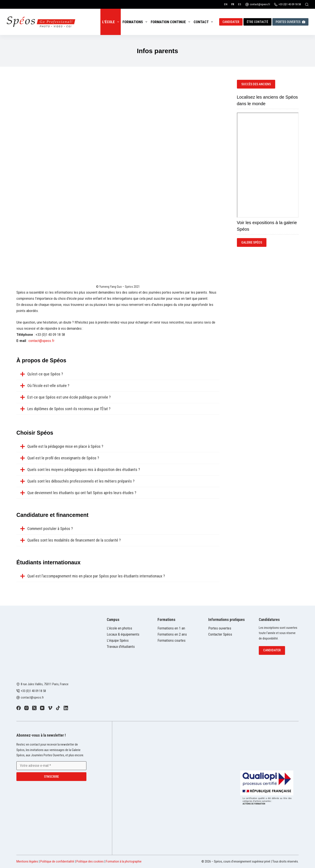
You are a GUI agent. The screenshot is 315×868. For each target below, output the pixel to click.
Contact (204, 22)
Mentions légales (27, 861)
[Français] (233, 4)
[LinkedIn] (66, 708)
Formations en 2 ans (172, 634)
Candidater (231, 22)
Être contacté (257, 22)
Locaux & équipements (123, 634)
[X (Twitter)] (34, 708)
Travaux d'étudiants (121, 647)
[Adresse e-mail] (51, 766)
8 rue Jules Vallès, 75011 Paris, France (45, 684)
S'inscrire (51, 776)
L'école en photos (119, 628)
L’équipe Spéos (118, 640)
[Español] (240, 4)
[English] (226, 4)
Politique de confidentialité (57, 861)
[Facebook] (19, 708)
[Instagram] (26, 708)
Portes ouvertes (290, 22)
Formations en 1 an (171, 628)
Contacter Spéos (220, 634)
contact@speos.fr (260, 4)
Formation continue (171, 22)
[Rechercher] (307, 4)
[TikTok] (58, 708)
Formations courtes (171, 640)
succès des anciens (256, 84)
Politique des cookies (90, 861)
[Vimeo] (50, 708)
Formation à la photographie (124, 861)
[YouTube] (42, 708)
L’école (111, 22)
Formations (136, 22)
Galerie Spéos (252, 242)
